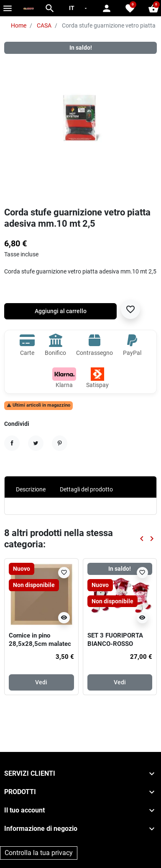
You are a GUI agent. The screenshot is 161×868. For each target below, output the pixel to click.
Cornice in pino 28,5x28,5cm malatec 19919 (40, 644)
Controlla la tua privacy (39, 853)
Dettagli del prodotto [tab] (86, 489)
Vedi (41, 682)
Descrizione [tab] (31, 489)
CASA (44, 25)
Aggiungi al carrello (61, 311)
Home (19, 25)
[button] (50, 8)
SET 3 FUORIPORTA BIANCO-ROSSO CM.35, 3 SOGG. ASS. (118, 644)
